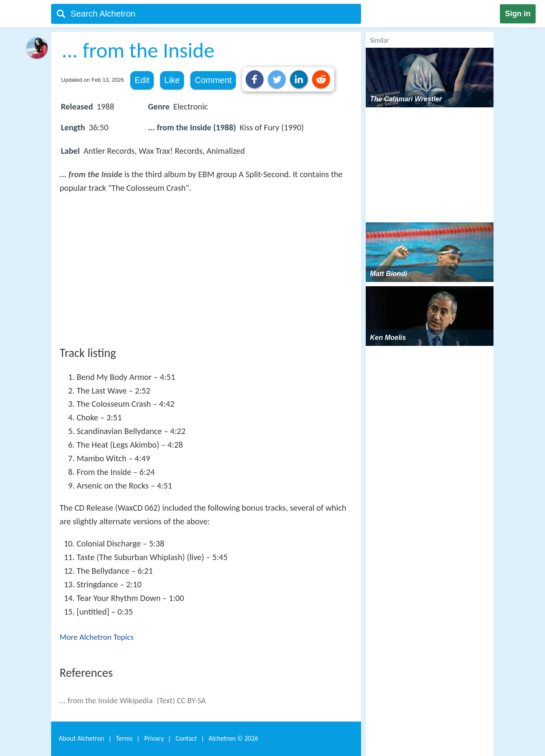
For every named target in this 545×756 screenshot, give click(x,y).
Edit (142, 80)
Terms (124, 738)
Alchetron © (234, 738)
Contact (186, 738)
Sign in (518, 14)
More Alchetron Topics (97, 637)
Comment (213, 80)
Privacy (154, 738)
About (82, 738)
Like (172, 80)
